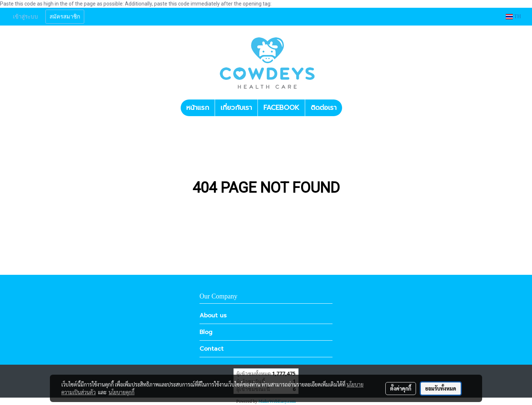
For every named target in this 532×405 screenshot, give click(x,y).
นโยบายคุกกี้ (122, 392)
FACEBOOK (281, 108)
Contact (212, 349)
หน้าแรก (198, 108)
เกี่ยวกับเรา (236, 108)
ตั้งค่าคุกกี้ (401, 388)
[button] (349, 108)
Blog (206, 332)
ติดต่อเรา (324, 108)
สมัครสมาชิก (65, 17)
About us (213, 315)
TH (513, 16)
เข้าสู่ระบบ (25, 17)
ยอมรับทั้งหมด (441, 388)
